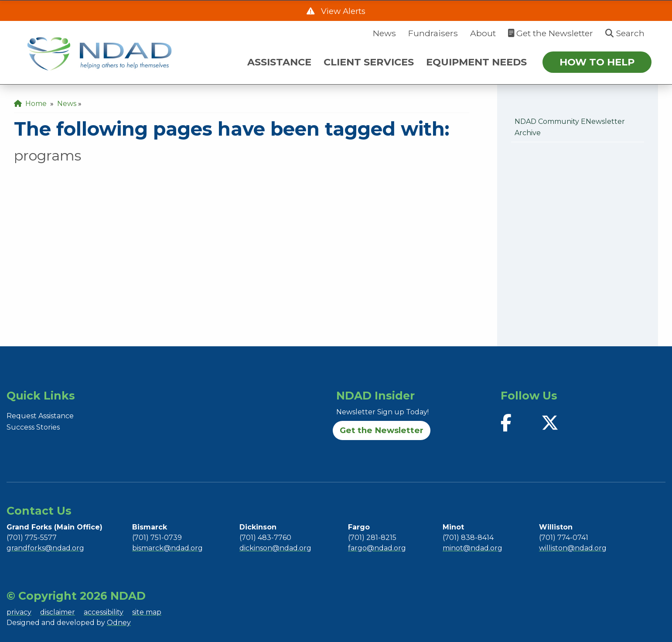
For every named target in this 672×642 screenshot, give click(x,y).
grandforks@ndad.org (45, 548)
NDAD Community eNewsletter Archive (570, 127)
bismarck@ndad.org (167, 548)
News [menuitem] (67, 104)
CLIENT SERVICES (369, 62)
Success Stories (33, 427)
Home (30, 104)
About (483, 33)
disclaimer (58, 612)
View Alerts (342, 11)
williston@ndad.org (573, 548)
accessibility (104, 612)
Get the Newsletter (551, 33)
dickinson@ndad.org (275, 548)
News (384, 33)
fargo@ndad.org (377, 548)
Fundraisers (433, 33)
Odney (119, 623)
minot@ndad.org (472, 548)
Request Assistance (40, 416)
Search (625, 33)
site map (147, 612)
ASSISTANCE (279, 62)
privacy (19, 612)
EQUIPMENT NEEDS (476, 62)
